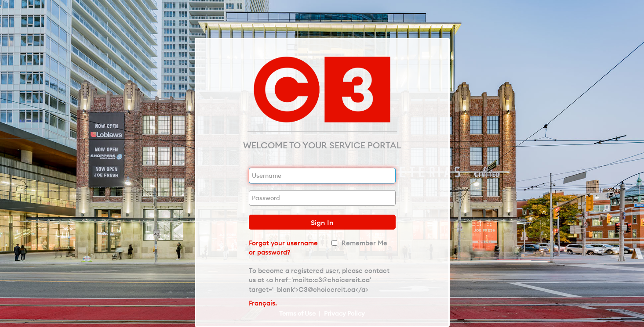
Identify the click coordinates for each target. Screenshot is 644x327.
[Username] (322, 176)
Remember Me (364, 243)
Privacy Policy (344, 313)
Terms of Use (298, 313)
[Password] (322, 198)
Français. (263, 303)
